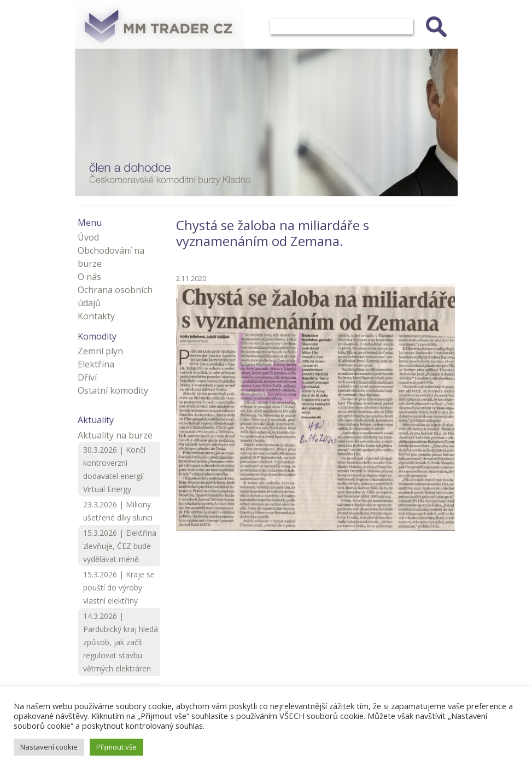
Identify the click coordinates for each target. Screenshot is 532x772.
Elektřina (96, 364)
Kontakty (96, 316)
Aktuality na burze (115, 435)
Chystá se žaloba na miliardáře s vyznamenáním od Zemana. (273, 233)
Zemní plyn (100, 351)
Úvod (88, 237)
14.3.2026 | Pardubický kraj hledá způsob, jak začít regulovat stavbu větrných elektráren (121, 642)
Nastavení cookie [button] (49, 747)
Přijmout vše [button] (116, 747)
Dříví (87, 377)
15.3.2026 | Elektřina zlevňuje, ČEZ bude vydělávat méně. (120, 546)
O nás (89, 277)
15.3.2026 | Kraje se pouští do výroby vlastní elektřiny (119, 587)
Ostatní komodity (113, 390)
